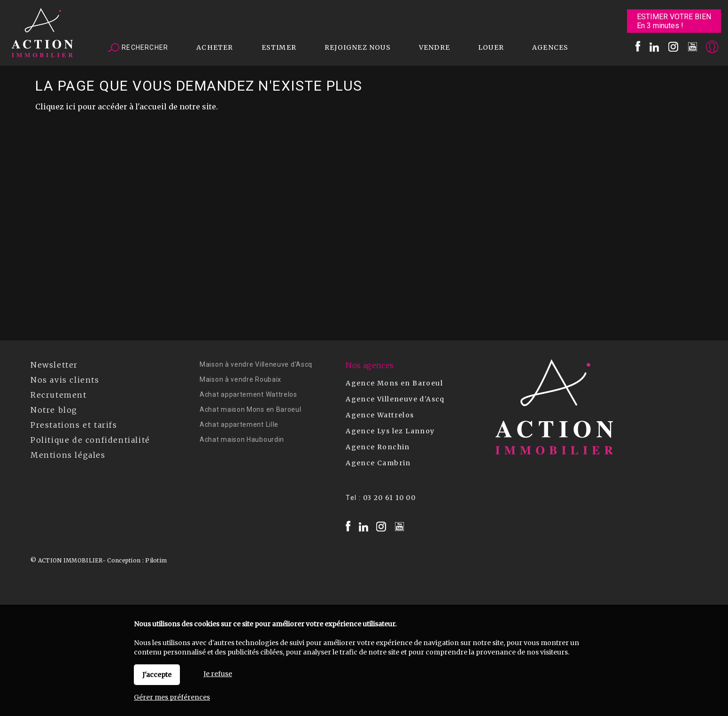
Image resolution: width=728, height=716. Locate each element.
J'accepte (157, 675)
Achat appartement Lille (239, 424)
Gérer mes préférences (172, 697)
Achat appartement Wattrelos (248, 394)
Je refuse (218, 674)
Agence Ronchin (378, 447)
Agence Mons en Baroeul (394, 383)
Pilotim (156, 560)
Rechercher (138, 48)
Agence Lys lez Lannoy (390, 431)
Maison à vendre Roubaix (240, 379)
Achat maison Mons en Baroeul (251, 409)
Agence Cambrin (378, 463)
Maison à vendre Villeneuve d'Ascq (256, 364)
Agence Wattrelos (380, 415)
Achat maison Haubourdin (242, 439)
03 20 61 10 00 (390, 498)
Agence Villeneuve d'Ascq (395, 399)
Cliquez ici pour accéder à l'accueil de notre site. (127, 107)
